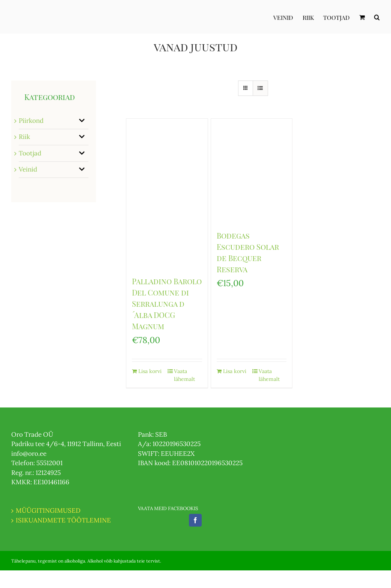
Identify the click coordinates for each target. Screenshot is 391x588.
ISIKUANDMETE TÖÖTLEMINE (63, 520)
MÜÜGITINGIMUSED (48, 510)
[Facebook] (195, 520)
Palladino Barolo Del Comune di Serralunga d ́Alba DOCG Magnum (167, 304)
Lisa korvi (150, 371)
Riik (24, 137)
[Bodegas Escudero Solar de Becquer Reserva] (252, 171)
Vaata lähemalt (184, 375)
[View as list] (260, 88)
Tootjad (30, 153)
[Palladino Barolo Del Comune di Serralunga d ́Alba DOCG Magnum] (167, 193)
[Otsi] (377, 17)
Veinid (28, 169)
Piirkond (31, 121)
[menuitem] (288, 17)
